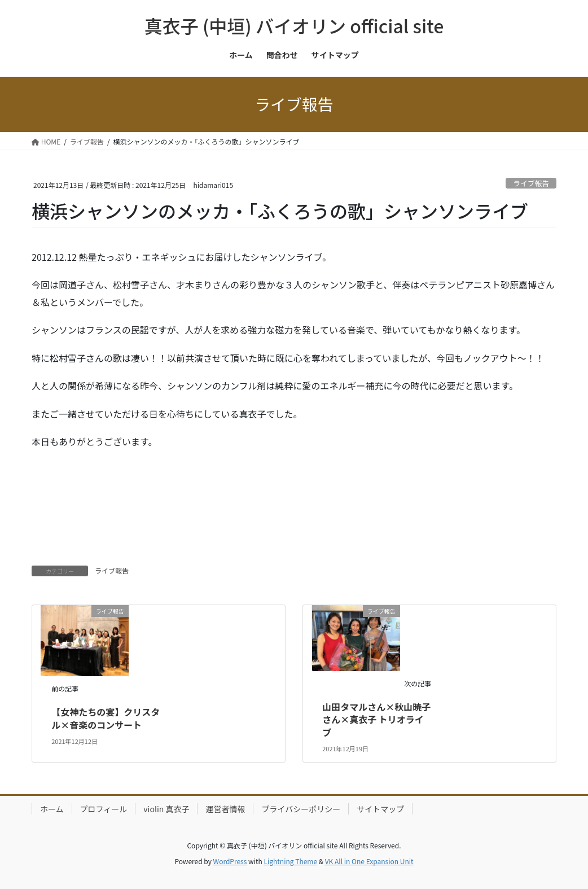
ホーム (52, 809)
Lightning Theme (290, 861)
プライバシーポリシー (301, 809)
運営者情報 (225, 809)
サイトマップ (380, 809)
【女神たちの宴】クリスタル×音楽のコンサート (106, 718)
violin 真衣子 (166, 809)
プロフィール (104, 809)
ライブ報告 (531, 183)
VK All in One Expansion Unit (369, 861)
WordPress (230, 861)
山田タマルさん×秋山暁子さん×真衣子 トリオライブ (376, 719)
